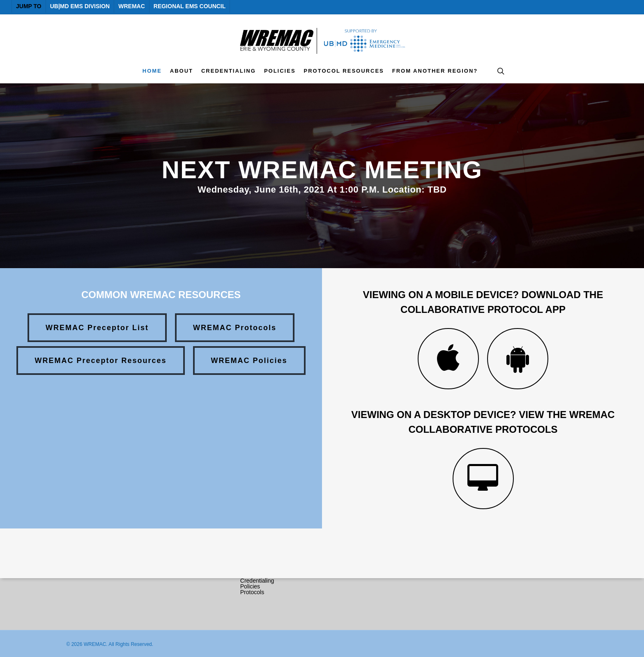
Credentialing (257, 581)
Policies (250, 586)
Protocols (252, 592)
